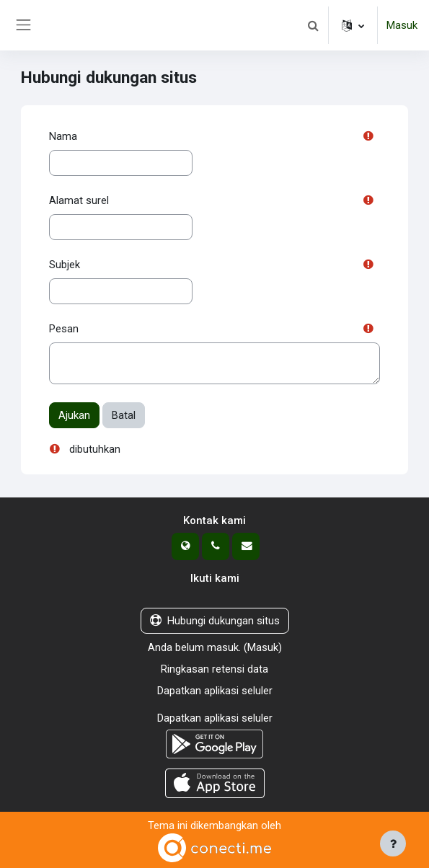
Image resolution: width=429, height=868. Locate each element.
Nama (63, 136)
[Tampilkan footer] (393, 843)
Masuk (402, 25)
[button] (313, 25)
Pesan (64, 329)
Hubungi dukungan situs (215, 621)
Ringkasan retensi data (214, 669)
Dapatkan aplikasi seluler (215, 691)
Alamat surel (79, 200)
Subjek (65, 265)
